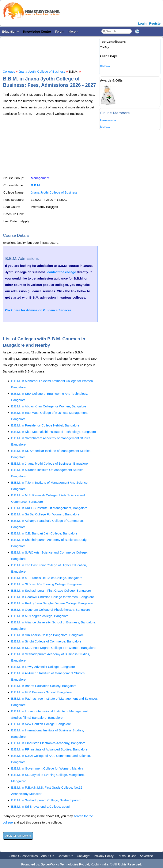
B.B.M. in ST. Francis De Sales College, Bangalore (47, 578)
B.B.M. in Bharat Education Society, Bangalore (44, 686)
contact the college (62, 272)
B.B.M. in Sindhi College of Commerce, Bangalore (46, 641)
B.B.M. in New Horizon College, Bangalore (41, 724)
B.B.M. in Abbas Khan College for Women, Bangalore (49, 406)
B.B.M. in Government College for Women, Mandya (47, 768)
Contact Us (65, 856)
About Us (48, 856)
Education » (10, 31)
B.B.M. (36, 185)
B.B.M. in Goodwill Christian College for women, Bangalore (53, 597)
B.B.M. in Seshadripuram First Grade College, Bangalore (51, 590)
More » (73, 31)
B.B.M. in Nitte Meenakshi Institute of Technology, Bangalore (54, 432)
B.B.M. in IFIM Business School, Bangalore (41, 692)
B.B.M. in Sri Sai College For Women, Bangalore (45, 514)
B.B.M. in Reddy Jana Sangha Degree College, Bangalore (52, 603)
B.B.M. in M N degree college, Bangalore (40, 616)
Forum (60, 31)
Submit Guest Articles (22, 856)
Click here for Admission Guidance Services (38, 310)
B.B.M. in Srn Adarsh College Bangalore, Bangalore (48, 635)
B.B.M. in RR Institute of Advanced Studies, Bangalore (49, 749)
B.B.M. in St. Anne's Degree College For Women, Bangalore (53, 648)
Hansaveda (108, 120)
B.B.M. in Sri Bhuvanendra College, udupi (40, 806)
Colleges (9, 71)
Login (142, 23)
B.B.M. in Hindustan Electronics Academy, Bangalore (48, 743)
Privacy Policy (104, 856)
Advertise (146, 856)
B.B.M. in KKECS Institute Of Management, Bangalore (49, 508)
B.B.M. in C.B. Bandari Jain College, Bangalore (44, 533)
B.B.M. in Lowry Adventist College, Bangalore (43, 667)
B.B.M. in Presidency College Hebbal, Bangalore (45, 425)
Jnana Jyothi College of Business (42, 71)
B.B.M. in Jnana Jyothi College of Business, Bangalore (50, 463)
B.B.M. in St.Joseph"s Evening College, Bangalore (47, 584)
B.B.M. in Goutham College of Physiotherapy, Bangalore (51, 610)
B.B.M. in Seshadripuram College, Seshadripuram (46, 800)
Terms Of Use (127, 856)
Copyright (84, 856)
